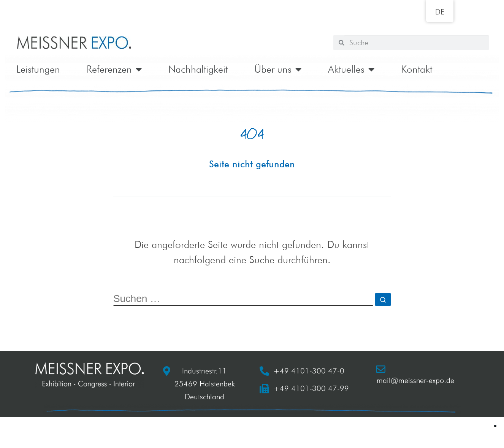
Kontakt (417, 69)
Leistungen (38, 69)
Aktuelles (351, 69)
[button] (495, 426)
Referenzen (114, 69)
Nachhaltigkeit (198, 69)
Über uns (278, 69)
